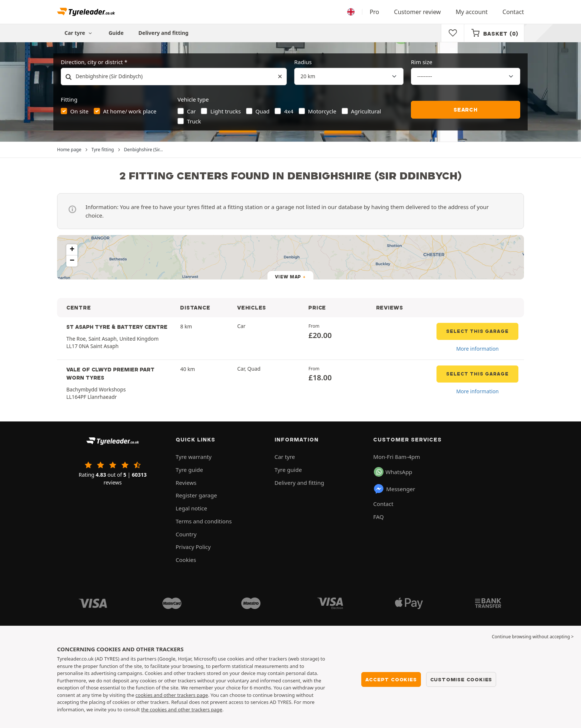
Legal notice (191, 508)
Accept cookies (391, 679)
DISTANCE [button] (195, 308)
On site (79, 111)
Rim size (422, 62)
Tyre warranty (194, 457)
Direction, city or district (92, 62)
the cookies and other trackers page (182, 709)
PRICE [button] (317, 308)
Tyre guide (189, 470)
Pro (375, 12)
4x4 (289, 111)
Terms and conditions (204, 521)
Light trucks (226, 111)
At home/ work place (130, 111)
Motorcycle (322, 111)
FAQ (379, 517)
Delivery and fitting (164, 33)
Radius (303, 62)
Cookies (186, 560)
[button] (72, 250)
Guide (116, 33)
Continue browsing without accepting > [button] (533, 637)
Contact (513, 12)
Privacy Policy (193, 547)
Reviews (186, 483)
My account (472, 12)
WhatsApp (393, 472)
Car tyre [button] (79, 33)
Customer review (417, 12)
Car (192, 111)
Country (186, 534)
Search (466, 110)
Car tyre (285, 457)
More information (477, 349)
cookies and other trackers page (172, 695)
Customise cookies (461, 679)
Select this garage (477, 331)
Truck (194, 121)
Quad (262, 111)
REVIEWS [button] (390, 308)
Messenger (394, 489)
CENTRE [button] (79, 308)
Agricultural (366, 111)
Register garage (196, 495)
